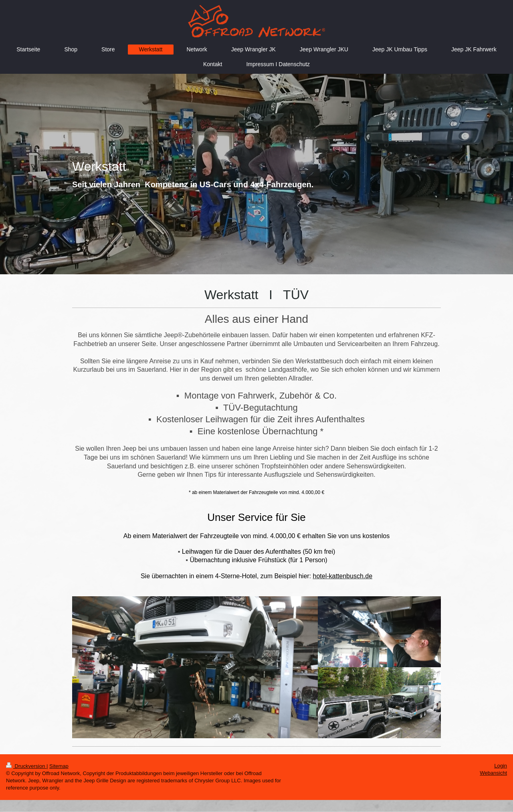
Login (501, 766)
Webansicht (493, 773)
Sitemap (59, 766)
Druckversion (26, 766)
